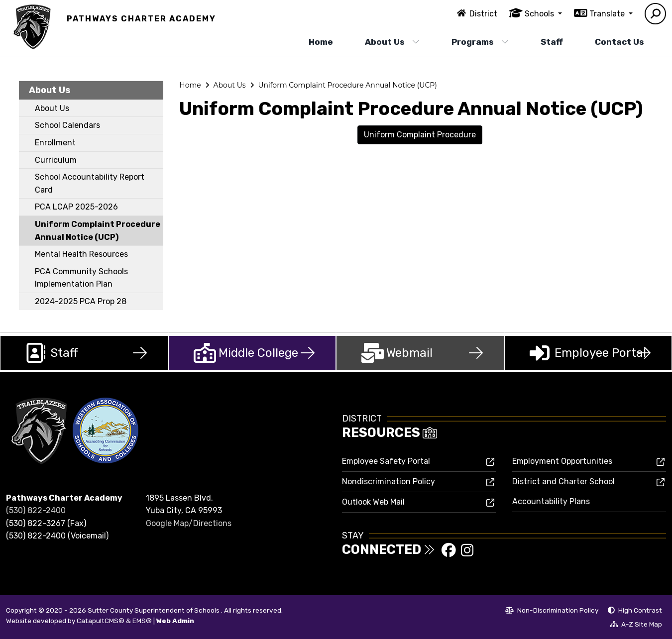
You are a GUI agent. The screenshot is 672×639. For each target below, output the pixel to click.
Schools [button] (540, 14)
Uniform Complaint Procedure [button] (420, 135)
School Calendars (67, 125)
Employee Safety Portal (386, 461)
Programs (480, 42)
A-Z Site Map (636, 626)
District (483, 14)
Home (321, 42)
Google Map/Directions (189, 523)
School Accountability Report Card (90, 183)
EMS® (142, 621)
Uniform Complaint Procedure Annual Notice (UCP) (98, 231)
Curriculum (56, 160)
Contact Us (619, 42)
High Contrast (640, 610)
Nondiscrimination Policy (389, 481)
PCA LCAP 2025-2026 (76, 207)
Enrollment (55, 143)
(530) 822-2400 (36, 510)
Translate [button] (608, 14)
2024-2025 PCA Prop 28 (81, 301)
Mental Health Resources (81, 254)
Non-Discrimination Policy (552, 612)
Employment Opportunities (562, 461)
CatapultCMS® (101, 621)
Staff (552, 42)
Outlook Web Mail (373, 502)
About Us (392, 42)
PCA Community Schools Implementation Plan (81, 278)
